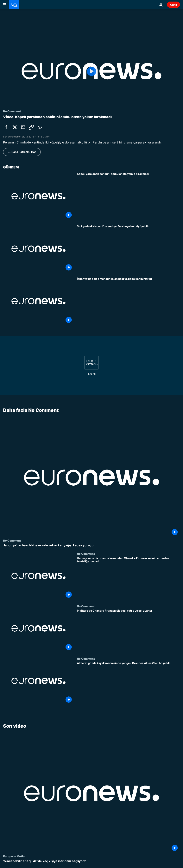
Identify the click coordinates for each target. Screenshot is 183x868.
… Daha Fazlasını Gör (22, 152)
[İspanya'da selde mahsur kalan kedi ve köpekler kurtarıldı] (128, 301)
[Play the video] (91, 71)
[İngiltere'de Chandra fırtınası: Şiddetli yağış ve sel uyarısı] (128, 631)
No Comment (12, 541)
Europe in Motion (15, 856)
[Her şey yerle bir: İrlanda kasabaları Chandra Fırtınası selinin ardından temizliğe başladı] (128, 578)
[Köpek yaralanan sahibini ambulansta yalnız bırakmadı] (128, 196)
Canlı (173, 5)
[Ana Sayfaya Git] (14, 5)
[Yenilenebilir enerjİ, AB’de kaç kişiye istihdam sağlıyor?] (91, 861)
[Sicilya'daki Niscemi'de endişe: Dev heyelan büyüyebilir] (128, 249)
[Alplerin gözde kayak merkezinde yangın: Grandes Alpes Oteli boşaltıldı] (128, 683)
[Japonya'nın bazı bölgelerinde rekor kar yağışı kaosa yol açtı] (91, 546)
